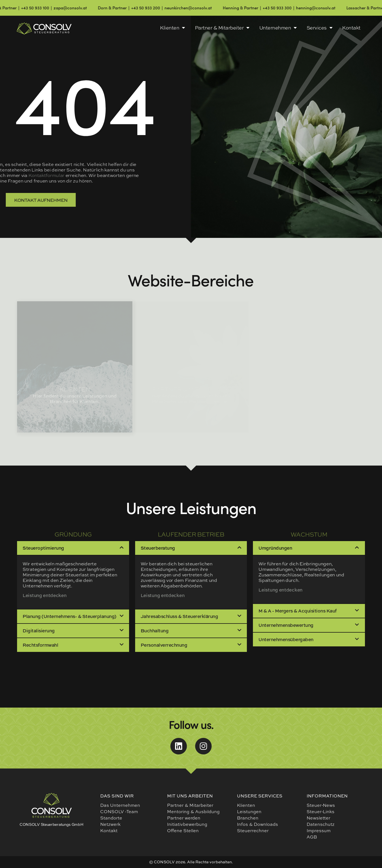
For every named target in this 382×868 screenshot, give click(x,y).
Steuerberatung (158, 548)
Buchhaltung (155, 631)
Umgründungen (275, 548)
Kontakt (351, 28)
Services (320, 28)
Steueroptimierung (43, 548)
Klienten (172, 28)
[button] (73, 548)
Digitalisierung (39, 631)
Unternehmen (278, 28)
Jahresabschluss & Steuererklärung (179, 616)
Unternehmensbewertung (286, 625)
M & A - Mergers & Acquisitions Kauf (298, 611)
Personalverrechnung (164, 645)
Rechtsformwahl (40, 645)
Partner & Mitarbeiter (222, 28)
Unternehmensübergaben (286, 639)
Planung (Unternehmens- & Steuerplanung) (69, 616)
